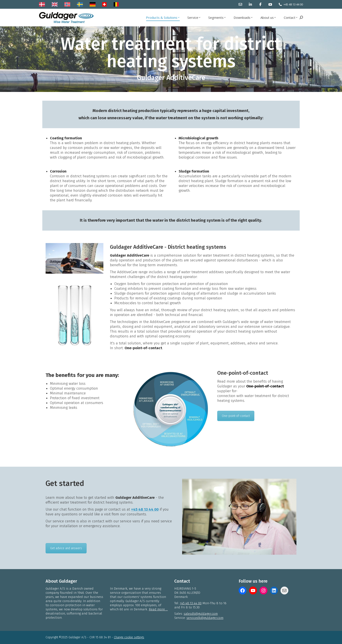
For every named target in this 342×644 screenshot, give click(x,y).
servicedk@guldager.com (205, 618)
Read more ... (158, 609)
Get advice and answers (66, 548)
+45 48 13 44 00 (293, 4)
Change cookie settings (129, 637)
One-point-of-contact (236, 416)
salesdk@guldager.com (201, 614)
